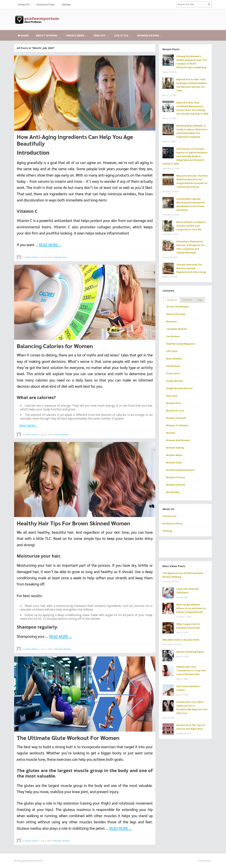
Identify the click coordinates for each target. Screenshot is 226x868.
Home (23, 35)
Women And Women (178, 440)
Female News (75, 35)
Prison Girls (173, 373)
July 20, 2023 (47, 257)
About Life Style (176, 314)
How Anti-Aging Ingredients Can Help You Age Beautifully (75, 140)
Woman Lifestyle (63, 649)
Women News (174, 455)
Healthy (99, 35)
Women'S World (176, 485)
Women (171, 433)
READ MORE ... (50, 245)
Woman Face (61, 257)
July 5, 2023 (46, 841)
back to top (205, 861)
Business (171, 321)
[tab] (172, 300)
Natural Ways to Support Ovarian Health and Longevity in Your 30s (191, 226)
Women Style (174, 462)
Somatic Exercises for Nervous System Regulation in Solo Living (191, 268)
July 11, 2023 (47, 649)
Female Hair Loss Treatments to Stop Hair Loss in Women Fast (191, 670)
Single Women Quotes (179, 388)
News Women (62, 434)
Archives (188, 300)
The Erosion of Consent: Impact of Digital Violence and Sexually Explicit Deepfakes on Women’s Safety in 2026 (185, 156)
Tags (200, 300)
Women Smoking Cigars (190, 652)
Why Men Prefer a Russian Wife (181, 640)
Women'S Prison (176, 477)
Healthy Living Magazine (181, 344)
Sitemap (66, 4)
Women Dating (148, 35)
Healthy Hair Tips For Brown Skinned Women (73, 523)
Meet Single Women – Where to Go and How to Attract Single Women (191, 608)
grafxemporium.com (32, 861)
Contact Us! (24, 4)
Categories (172, 300)
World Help (173, 492)
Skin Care (172, 396)
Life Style (121, 35)
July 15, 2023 (47, 434)
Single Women (175, 381)
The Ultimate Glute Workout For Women (68, 737)
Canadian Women (176, 329)
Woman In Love (175, 410)
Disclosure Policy (46, 4)
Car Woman (173, 336)
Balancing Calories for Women (55, 346)
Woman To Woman (177, 425)
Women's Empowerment (180, 470)
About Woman (46, 35)
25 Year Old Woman (177, 307)
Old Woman (173, 366)
